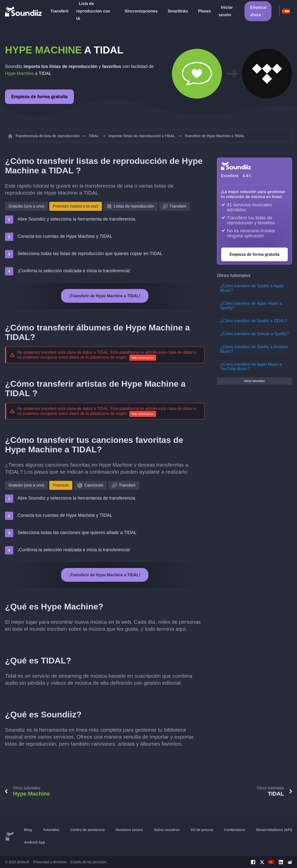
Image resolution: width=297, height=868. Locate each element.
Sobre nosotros (167, 830)
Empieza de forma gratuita (39, 97)
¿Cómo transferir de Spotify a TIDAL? (254, 321)
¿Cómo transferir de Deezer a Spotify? (254, 334)
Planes (205, 11)
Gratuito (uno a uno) (26, 206)
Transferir (60, 11)
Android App (35, 842)
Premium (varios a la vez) (75, 206)
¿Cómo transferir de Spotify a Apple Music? (252, 288)
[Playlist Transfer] (24, 11)
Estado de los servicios (88, 862)
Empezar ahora (258, 11)
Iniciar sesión (226, 11)
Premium (61, 485)
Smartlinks (178, 11)
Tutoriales (51, 830)
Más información (143, 358)
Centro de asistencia (87, 830)
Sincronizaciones (141, 11)
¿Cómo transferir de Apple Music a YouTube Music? (251, 367)
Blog (28, 830)
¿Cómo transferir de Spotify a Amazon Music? (254, 349)
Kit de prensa (202, 830)
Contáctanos (235, 830)
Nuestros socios (129, 830)
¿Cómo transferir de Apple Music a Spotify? (251, 306)
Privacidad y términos (50, 862)
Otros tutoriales (254, 381)
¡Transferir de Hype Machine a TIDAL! (105, 296)
